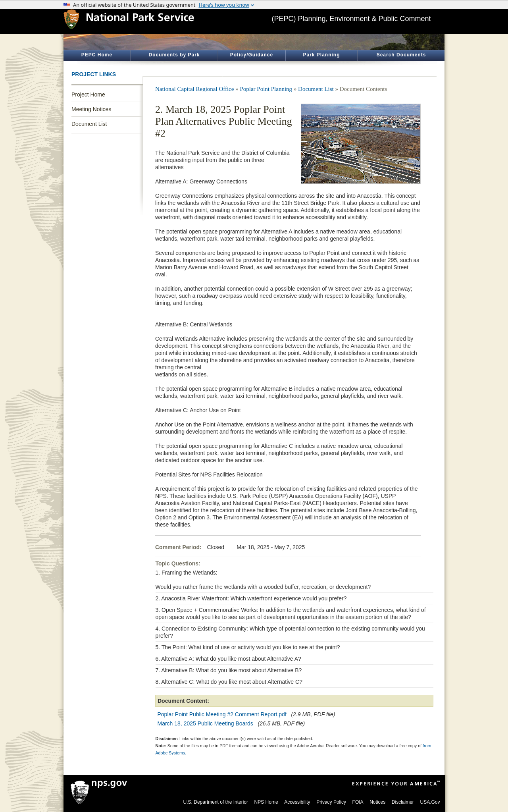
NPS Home (266, 802)
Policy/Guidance (252, 55)
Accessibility (297, 802)
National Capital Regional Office (194, 89)
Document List (89, 124)
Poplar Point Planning (266, 89)
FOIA (358, 802)
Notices (377, 802)
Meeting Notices (91, 109)
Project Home (88, 95)
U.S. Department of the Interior (216, 802)
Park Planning (321, 55)
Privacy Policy (331, 802)
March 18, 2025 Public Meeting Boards (205, 723)
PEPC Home (97, 55)
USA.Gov (430, 802)
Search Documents (401, 55)
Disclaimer (403, 802)
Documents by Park (174, 55)
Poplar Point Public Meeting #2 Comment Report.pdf (222, 714)
